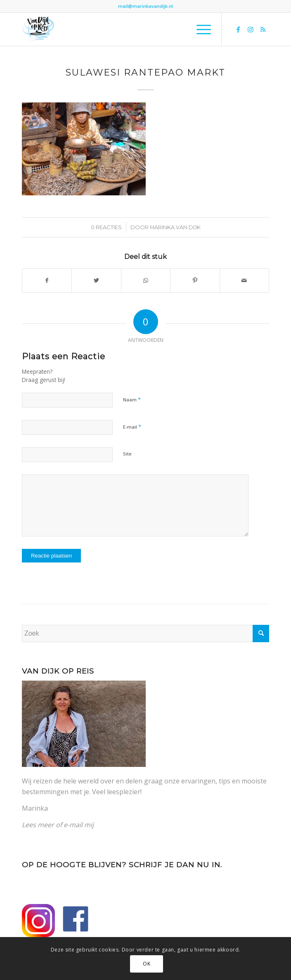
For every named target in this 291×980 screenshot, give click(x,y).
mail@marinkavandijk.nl (145, 6)
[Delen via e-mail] (245, 280)
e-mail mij (79, 825)
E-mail (132, 427)
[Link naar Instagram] (251, 29)
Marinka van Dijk (175, 227)
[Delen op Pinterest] (195, 280)
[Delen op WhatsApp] (146, 280)
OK (147, 964)
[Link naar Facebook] (238, 29)
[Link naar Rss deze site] (263, 29)
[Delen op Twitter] (96, 280)
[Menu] (200, 29)
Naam (132, 399)
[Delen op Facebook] (47, 280)
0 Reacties (106, 227)
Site (127, 454)
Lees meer (38, 825)
